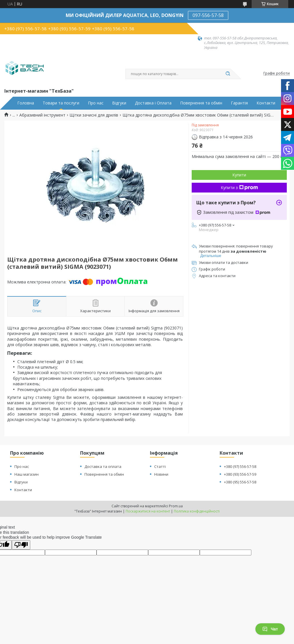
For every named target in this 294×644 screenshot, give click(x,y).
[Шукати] (228, 74)
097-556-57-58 (208, 15)
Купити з (239, 187)
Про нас (96, 103)
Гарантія (239, 103)
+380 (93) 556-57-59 (240, 474)
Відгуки (119, 103)
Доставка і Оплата (153, 103)
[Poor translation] (21, 545)
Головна (26, 103)
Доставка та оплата (103, 466)
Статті (160, 466)
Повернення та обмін (201, 103)
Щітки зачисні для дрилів (94, 115)
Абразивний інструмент (42, 115)
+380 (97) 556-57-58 (240, 466)
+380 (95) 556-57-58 (240, 482)
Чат (270, 629)
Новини (161, 474)
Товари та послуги (61, 103)
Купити (239, 175)
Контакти (266, 103)
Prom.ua (176, 506)
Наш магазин (27, 474)
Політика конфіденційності (197, 511)
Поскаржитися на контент (148, 511)
